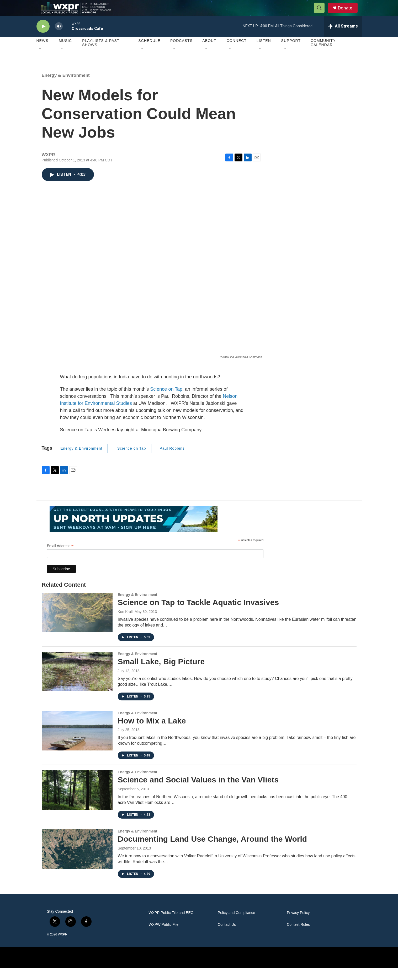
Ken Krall (125, 623)
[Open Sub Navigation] (40, 61)
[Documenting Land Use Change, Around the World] (77, 861)
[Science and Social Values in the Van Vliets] (77, 802)
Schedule (149, 52)
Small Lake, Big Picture (161, 673)
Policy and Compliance (236, 925)
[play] (43, 38)
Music (65, 52)
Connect (237, 52)
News (43, 52)
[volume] (59, 38)
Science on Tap (166, 401)
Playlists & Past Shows (101, 55)
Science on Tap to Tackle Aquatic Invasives (198, 614)
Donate (348, 14)
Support (291, 52)
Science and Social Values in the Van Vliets (198, 791)
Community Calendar (323, 55)
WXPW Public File (164, 936)
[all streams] (343, 38)
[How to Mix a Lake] (77, 743)
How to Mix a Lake (152, 733)
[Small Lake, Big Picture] (77, 683)
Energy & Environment (66, 87)
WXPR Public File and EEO (171, 925)
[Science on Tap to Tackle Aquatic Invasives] (77, 624)
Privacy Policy (298, 925)
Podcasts (181, 52)
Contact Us (227, 936)
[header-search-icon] (322, 14)
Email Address (60, 558)
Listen (264, 52)
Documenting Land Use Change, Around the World (213, 851)
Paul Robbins (172, 460)
